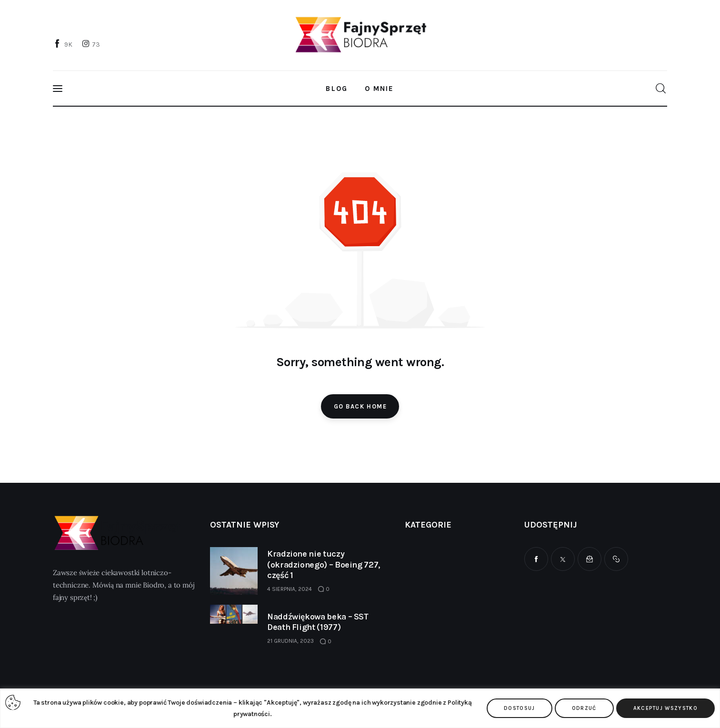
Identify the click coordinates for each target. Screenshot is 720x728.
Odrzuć (584, 708)
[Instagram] (92, 44)
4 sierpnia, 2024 (290, 589)
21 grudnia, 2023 (290, 641)
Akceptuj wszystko (665, 708)
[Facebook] (64, 44)
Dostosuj (520, 708)
